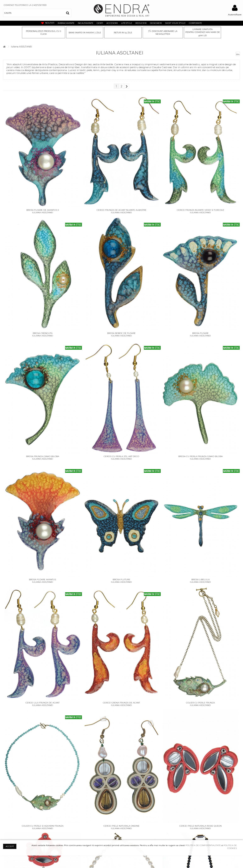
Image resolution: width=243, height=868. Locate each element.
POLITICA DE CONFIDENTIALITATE (203, 845)
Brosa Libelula (200, 580)
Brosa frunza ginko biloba (43, 456)
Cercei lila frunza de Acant (43, 703)
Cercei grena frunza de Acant (121, 703)
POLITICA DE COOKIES (230, 847)
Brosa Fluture (121, 580)
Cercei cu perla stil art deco (121, 456)
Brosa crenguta (43, 333)
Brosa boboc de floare (121, 333)
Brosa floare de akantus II (43, 210)
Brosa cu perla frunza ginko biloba (200, 456)
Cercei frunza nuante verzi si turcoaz (200, 210)
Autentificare (235, 15)
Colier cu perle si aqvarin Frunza (43, 826)
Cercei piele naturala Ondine (121, 826)
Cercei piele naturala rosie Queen (200, 826)
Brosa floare (200, 333)
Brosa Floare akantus (43, 580)
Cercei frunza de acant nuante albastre (121, 210)
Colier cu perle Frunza (200, 703)
